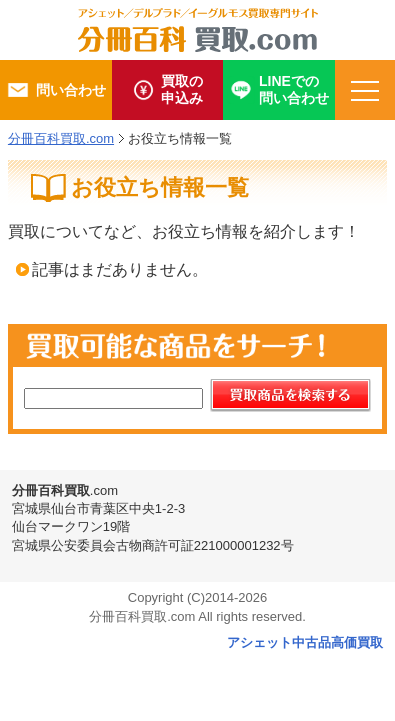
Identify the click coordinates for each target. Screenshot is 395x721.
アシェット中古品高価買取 (305, 642)
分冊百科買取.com (61, 138)
